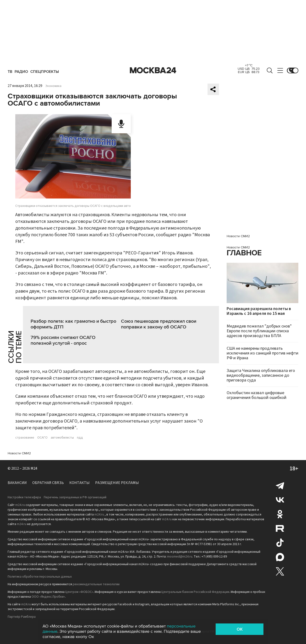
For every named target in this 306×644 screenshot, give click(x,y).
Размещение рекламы (117, 483)
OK (240, 629)
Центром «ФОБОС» (79, 592)
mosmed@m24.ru (180, 557)
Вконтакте (280, 500)
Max (280, 557)
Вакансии (17, 483)
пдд (80, 438)
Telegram (280, 485)
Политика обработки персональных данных (40, 577)
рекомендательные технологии (96, 584)
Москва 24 (153, 70)
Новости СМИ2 (19, 453)
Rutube (280, 528)
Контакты (79, 483)
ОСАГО (42, 438)
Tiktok (280, 543)
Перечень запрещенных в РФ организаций (75, 497)
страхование (25, 438)
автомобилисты (62, 438)
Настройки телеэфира (24, 497)
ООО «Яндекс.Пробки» (48, 597)
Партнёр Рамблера (22, 617)
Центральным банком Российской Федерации (195, 592)
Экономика (53, 86)
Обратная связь (48, 483)
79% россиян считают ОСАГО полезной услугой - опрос (63, 340)
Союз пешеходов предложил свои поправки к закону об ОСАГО (159, 324)
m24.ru (20, 505)
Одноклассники (280, 514)
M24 (34, 468)
